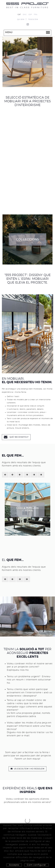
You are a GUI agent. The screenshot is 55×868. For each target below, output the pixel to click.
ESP (30, 15)
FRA (36, 15)
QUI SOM (21, 19)
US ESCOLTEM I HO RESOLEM (27, 769)
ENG (25, 15)
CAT (19, 15)
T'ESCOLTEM (33, 19)
